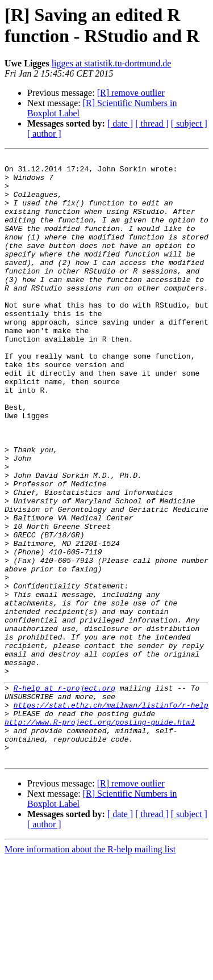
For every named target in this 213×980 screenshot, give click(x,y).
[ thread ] (152, 123)
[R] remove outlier (131, 93)
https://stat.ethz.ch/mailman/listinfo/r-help (111, 815)
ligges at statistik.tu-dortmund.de (112, 63)
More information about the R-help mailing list (90, 970)
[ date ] (120, 123)
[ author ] (44, 134)
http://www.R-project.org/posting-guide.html (100, 836)
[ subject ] (189, 123)
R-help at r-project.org (64, 795)
